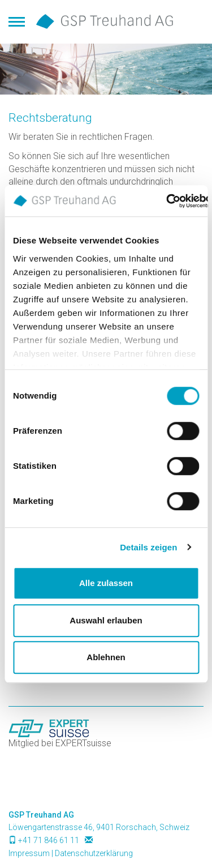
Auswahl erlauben (106, 620)
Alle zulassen (106, 583)
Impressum (29, 853)
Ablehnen (106, 657)
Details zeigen (148, 547)
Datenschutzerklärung (94, 853)
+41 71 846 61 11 (49, 840)
